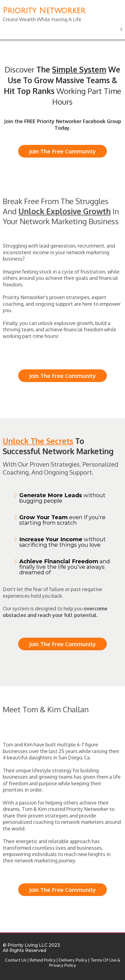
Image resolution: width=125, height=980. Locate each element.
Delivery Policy (73, 960)
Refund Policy (43, 960)
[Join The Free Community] (62, 151)
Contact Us (16, 960)
